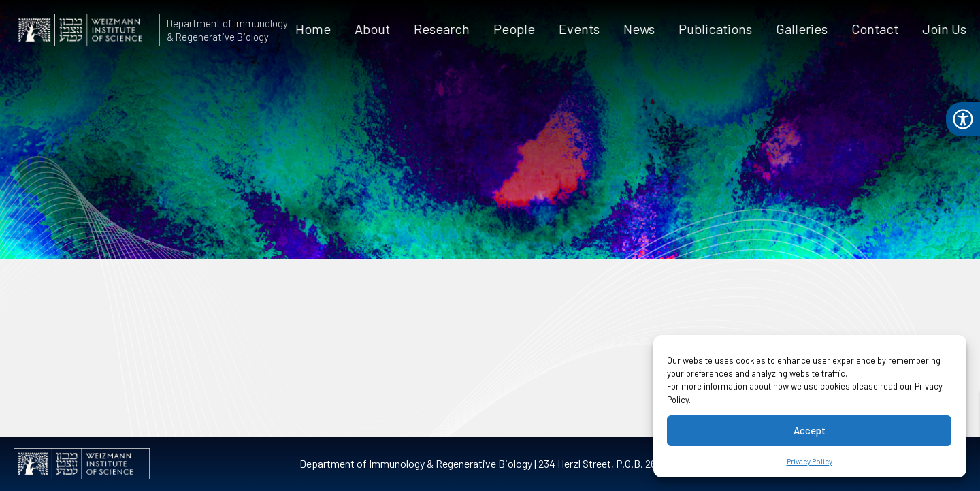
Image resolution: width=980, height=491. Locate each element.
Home (314, 29)
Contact (876, 29)
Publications (716, 29)
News (640, 29)
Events (580, 29)
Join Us (945, 29)
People (515, 29)
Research (442, 29)
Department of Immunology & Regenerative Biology (227, 30)
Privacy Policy (810, 461)
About (373, 29)
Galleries (802, 29)
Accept (810, 430)
